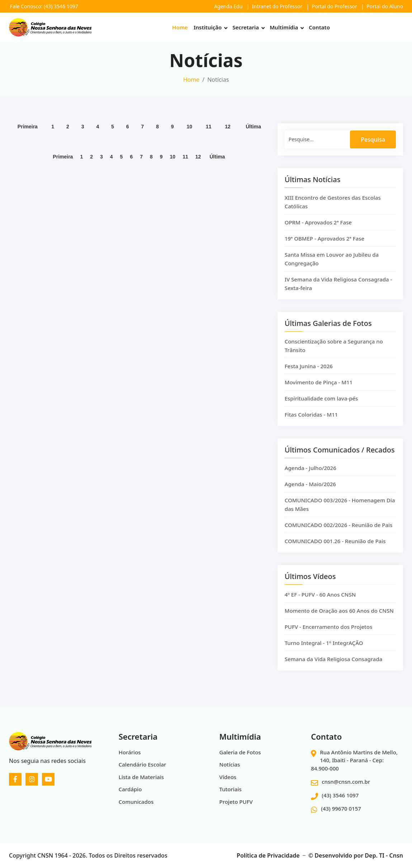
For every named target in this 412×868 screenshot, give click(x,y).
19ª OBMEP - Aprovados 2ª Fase (325, 244)
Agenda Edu (228, 6)
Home (180, 27)
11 (209, 129)
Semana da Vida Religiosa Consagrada (334, 665)
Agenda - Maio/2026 (310, 490)
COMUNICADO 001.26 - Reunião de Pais (335, 547)
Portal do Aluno (385, 6)
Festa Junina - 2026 (309, 372)
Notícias (230, 764)
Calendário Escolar (143, 764)
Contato (319, 27)
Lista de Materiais (141, 777)
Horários (130, 752)
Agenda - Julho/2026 (311, 474)
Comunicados (136, 802)
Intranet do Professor (277, 6)
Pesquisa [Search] (373, 145)
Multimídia (284, 27)
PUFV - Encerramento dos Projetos (329, 632)
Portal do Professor (334, 6)
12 (228, 129)
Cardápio (130, 789)
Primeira (28, 129)
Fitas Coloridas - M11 (311, 420)
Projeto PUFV (236, 802)
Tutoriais (231, 789)
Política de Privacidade (268, 855)
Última (253, 129)
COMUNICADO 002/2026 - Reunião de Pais (339, 531)
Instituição (208, 27)
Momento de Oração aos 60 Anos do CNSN (339, 616)
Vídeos (228, 777)
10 (189, 129)
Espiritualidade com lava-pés (321, 404)
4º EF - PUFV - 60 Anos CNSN (320, 600)
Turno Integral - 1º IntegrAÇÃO (324, 649)
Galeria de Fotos (240, 752)
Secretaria (246, 27)
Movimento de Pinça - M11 (319, 388)
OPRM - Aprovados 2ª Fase (318, 228)
